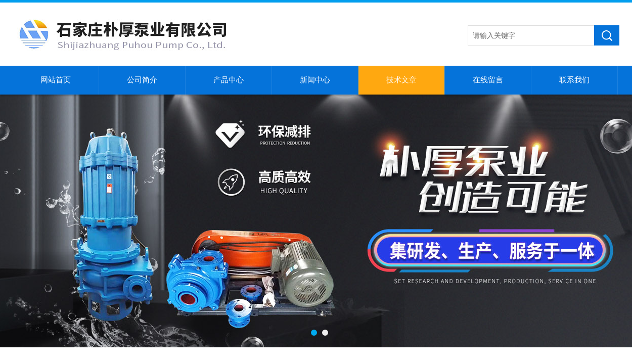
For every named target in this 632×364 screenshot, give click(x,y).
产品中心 (229, 80)
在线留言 (488, 80)
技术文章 (401, 80)
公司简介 (142, 80)
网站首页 (56, 80)
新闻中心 (315, 80)
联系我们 (574, 80)
